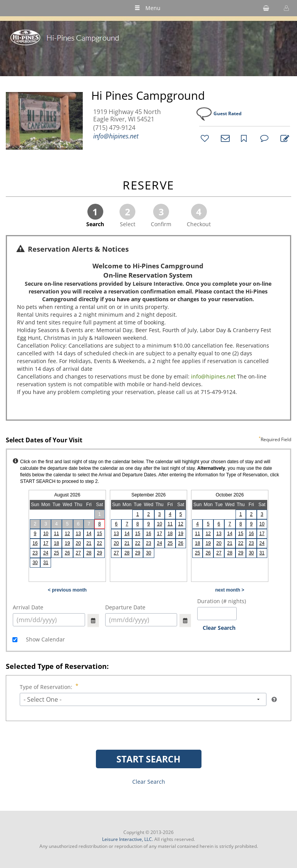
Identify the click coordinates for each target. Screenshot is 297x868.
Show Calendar (45, 639)
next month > (230, 590)
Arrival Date (28, 607)
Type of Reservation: (47, 687)
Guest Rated (228, 113)
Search (95, 216)
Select (127, 216)
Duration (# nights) (222, 601)
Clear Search (219, 628)
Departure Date (125, 607)
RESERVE (148, 186)
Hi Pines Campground (148, 95)
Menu (148, 8)
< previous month (67, 590)
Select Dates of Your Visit (148, 440)
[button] (285, 8)
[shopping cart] (266, 8)
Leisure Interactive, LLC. (128, 839)
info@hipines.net (116, 136)
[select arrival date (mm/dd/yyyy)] (49, 620)
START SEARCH (148, 759)
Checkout (199, 216)
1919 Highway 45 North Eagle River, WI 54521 (127, 116)
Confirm (161, 216)
